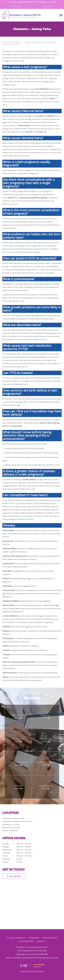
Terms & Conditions (50, 938)
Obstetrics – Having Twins (11, 44)
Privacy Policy (34, 938)
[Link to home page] (29, 15)
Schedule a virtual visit (48, 2)
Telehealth (23, 2)
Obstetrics (54, 42)
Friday (19, 856)
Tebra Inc (22, 938)
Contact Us (41, 941)
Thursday (19, 853)
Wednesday (19, 850)
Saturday (19, 859)
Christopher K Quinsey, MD (12, 42)
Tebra (42, 971)
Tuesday (19, 847)
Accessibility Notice (26, 941)
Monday (19, 844)
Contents (27, 42)
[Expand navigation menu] (61, 15)
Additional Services (40, 42)
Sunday (19, 862)
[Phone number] (14, 876)
